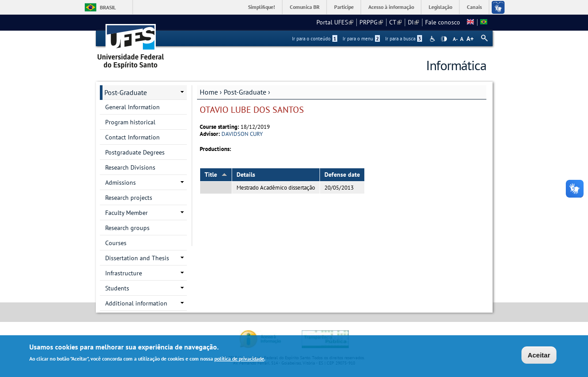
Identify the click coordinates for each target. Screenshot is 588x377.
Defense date (342, 175)
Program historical (130, 122)
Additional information (136, 303)
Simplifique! (262, 7)
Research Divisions (130, 167)
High (444, 39)
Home (209, 92)
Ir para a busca (404, 39)
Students (117, 288)
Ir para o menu (361, 39)
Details (246, 175)
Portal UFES (335, 22)
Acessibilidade (433, 39)
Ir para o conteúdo (315, 39)
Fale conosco (443, 22)
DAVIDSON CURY (242, 134)
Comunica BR (305, 7)
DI (413, 22)
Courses (116, 243)
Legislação (440, 7)
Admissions (120, 183)
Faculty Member (126, 213)
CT (395, 22)
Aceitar (539, 356)
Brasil (108, 7)
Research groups (127, 228)
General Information (132, 107)
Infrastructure (124, 273)
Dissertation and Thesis (137, 258)
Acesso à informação (391, 7)
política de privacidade (239, 359)
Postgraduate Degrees (135, 152)
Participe (344, 7)
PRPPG (371, 22)
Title (216, 175)
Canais (474, 7)
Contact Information (132, 137)
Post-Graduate (245, 92)
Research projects (129, 198)
